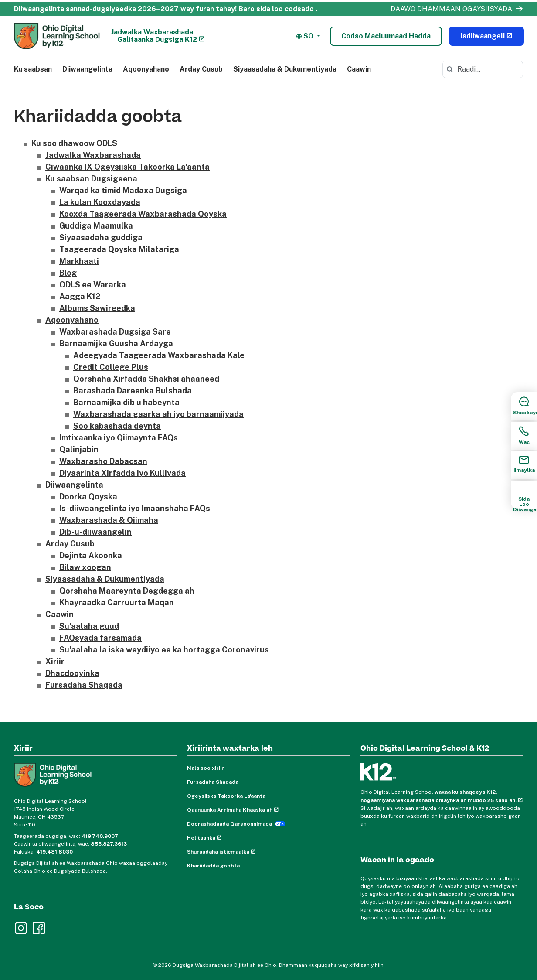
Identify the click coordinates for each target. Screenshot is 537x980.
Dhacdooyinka (72, 674)
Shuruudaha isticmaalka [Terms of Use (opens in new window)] (218, 852)
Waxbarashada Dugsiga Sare (115, 332)
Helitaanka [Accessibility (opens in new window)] (201, 838)
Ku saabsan (33, 69)
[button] (308, 36)
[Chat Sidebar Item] (524, 406)
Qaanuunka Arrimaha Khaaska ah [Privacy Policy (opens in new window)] (230, 810)
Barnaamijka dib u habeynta (126, 403)
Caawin (359, 69)
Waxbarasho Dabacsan (103, 462)
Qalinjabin (79, 450)
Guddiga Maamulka (96, 226)
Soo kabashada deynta (117, 426)
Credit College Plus (111, 367)
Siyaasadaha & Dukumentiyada (285, 69)
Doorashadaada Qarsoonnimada (229, 824)
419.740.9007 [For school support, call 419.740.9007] (100, 836)
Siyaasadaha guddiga (101, 238)
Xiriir (55, 662)
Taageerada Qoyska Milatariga (119, 250)
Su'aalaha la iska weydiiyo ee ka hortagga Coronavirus (164, 650)
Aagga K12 (80, 297)
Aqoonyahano (146, 69)
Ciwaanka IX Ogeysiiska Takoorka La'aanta (127, 167)
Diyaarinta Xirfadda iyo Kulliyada (122, 473)
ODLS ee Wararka (93, 285)
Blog (68, 273)
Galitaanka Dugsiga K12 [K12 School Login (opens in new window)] (157, 40)
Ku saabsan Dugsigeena (91, 179)
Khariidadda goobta (213, 866)
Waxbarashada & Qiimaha (109, 521)
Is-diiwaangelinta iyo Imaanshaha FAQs (135, 509)
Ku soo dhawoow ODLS (74, 144)
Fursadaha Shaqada (84, 685)
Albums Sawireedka (97, 309)
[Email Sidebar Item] (524, 465)
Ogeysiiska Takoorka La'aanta (226, 796)
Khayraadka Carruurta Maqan (117, 603)
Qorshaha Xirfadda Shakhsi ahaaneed (146, 379)
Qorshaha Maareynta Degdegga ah (127, 591)
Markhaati (79, 261)
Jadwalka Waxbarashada (152, 32)
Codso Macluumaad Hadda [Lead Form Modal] (386, 36)
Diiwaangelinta (87, 69)
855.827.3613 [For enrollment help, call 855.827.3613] (109, 844)
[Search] (450, 69)
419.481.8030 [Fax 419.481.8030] (54, 852)
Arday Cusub (201, 69)
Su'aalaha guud (89, 627)
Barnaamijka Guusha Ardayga (116, 344)
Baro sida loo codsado (276, 9)
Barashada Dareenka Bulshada (133, 391)
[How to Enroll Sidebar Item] (524, 495)
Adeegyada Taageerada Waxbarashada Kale (159, 356)
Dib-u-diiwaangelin (95, 532)
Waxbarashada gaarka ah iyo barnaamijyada (158, 415)
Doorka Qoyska (88, 497)
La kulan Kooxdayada (100, 203)
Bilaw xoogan (85, 568)
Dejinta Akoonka (91, 556)
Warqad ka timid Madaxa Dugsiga (123, 191)
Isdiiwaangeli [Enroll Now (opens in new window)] (483, 36)
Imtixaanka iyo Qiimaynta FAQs (119, 438)
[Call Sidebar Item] (524, 436)
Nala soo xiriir (206, 768)
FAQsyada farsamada (100, 638)
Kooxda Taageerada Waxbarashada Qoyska (143, 214)
